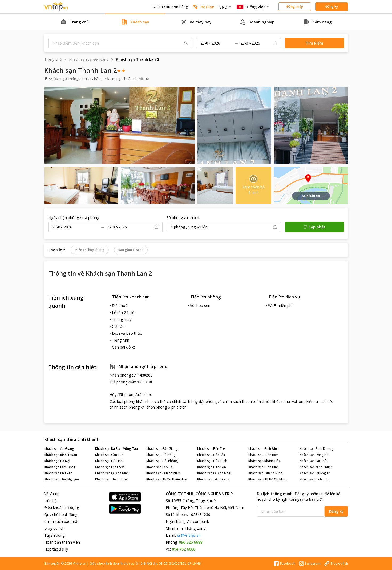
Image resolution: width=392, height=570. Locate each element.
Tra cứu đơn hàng (171, 7)
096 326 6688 (191, 542)
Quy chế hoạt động (61, 514)
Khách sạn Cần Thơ (109, 455)
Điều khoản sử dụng (62, 508)
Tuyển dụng (54, 535)
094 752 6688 (184, 549)
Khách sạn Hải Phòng (162, 461)
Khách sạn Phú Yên (58, 473)
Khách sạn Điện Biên (264, 455)
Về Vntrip (52, 494)
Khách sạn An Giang (59, 449)
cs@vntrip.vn (189, 535)
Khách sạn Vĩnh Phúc (315, 479)
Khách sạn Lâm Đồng (60, 467)
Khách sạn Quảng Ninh (265, 473)
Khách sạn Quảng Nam (163, 473)
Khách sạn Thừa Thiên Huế (166, 479)
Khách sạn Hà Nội (57, 461)
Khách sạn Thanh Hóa (111, 479)
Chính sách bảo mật (61, 521)
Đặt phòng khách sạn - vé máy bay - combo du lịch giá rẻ (56, 7)
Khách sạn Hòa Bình (212, 461)
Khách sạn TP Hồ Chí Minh (267, 479)
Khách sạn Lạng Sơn (110, 467)
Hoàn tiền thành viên (62, 542)
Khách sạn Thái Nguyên (62, 479)
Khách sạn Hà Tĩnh (109, 461)
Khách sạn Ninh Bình (264, 467)
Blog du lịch (54, 528)
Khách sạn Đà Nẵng (161, 455)
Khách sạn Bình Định (264, 449)
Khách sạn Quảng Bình (112, 473)
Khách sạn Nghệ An (212, 467)
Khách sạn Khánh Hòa (264, 461)
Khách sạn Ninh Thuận (316, 467)
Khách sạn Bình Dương (316, 449)
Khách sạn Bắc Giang (162, 449)
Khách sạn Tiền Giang (213, 479)
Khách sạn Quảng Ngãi (214, 473)
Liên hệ (50, 501)
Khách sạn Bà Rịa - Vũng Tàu (116, 449)
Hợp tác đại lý (56, 549)
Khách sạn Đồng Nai (314, 455)
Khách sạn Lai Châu (314, 461)
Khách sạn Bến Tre (211, 449)
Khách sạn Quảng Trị (315, 473)
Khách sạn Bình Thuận (61, 455)
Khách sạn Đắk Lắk (211, 455)
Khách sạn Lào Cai (160, 467)
